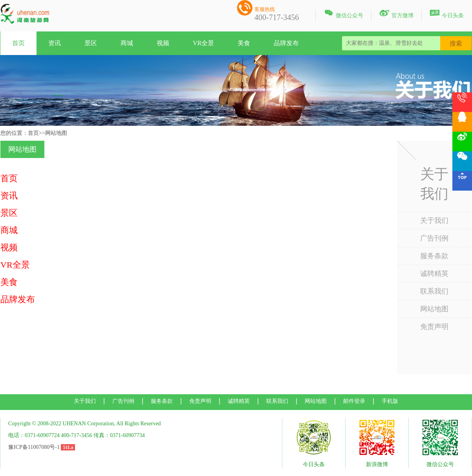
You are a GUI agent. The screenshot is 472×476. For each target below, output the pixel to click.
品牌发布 (286, 43)
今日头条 (447, 14)
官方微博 (396, 14)
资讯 (55, 43)
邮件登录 (354, 401)
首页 (18, 43)
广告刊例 (434, 238)
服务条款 (434, 256)
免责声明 (434, 327)
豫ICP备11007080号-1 (34, 447)
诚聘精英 (434, 274)
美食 (244, 43)
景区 (91, 43)
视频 (163, 43)
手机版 (390, 401)
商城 (127, 43)
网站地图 (434, 309)
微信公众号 (343, 14)
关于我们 (434, 221)
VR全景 (203, 43)
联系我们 (434, 291)
